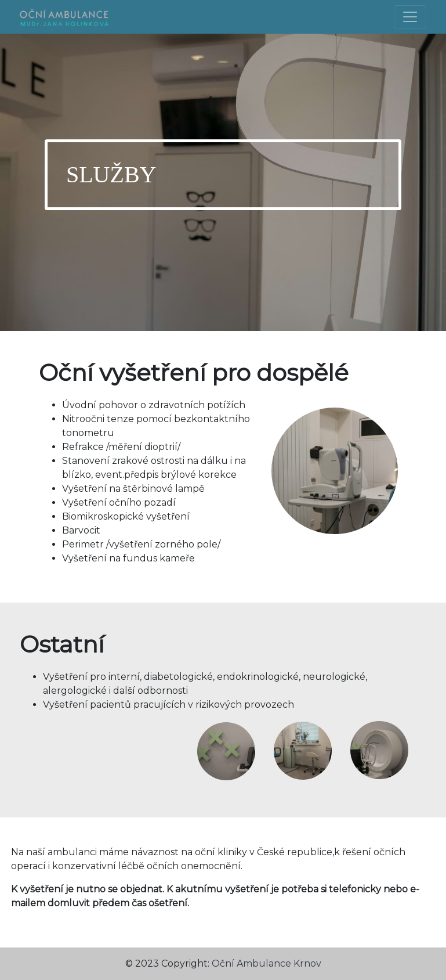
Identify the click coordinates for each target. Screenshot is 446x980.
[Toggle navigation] (410, 17)
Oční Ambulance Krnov (266, 963)
